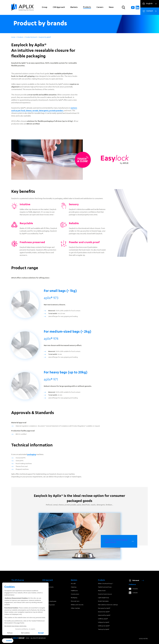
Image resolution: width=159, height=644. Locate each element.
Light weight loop (104, 598)
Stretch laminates (103, 601)
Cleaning (74, 587)
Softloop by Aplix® (104, 626)
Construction (75, 594)
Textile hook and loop (105, 587)
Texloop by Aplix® (104, 629)
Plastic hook (102, 591)
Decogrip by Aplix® (104, 608)
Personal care (75, 601)
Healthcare (74, 591)
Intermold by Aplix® (104, 615)
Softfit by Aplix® (103, 619)
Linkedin (133, 593)
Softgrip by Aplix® (104, 622)
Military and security (77, 605)
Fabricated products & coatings (108, 605)
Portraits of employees (49, 601)
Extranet (136, 581)
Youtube (133, 589)
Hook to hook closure (105, 594)
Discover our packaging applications (116, 541)
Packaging (74, 598)
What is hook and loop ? (105, 584)
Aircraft (73, 584)
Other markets (75, 608)
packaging (32, 465)
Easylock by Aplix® (104, 612)
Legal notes (143, 639)
